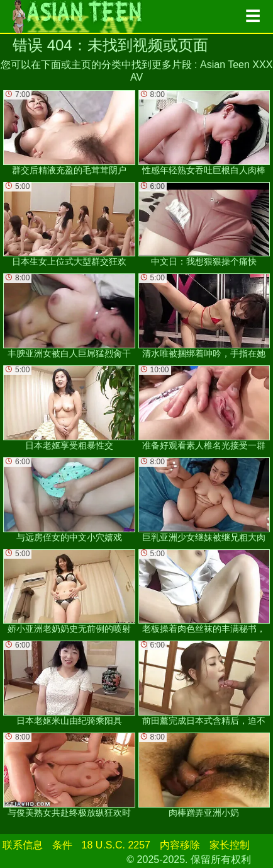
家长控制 (230, 845)
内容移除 (180, 845)
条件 (62, 845)
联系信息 (23, 845)
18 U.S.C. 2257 (116, 845)
